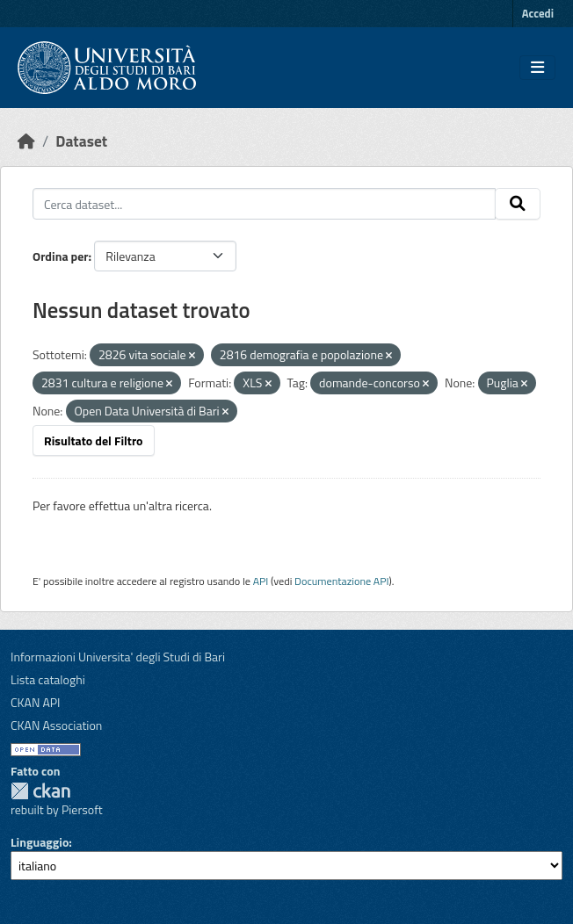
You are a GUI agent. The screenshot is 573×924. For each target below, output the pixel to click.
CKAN (40, 791)
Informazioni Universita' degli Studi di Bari (118, 657)
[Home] (26, 141)
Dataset (81, 141)
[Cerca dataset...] (264, 204)
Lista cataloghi (48, 679)
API (261, 581)
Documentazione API (341, 581)
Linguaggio (40, 842)
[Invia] (518, 204)
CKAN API (36, 702)
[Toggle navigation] (537, 68)
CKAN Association (56, 725)
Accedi (538, 13)
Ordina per (61, 256)
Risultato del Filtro (94, 440)
